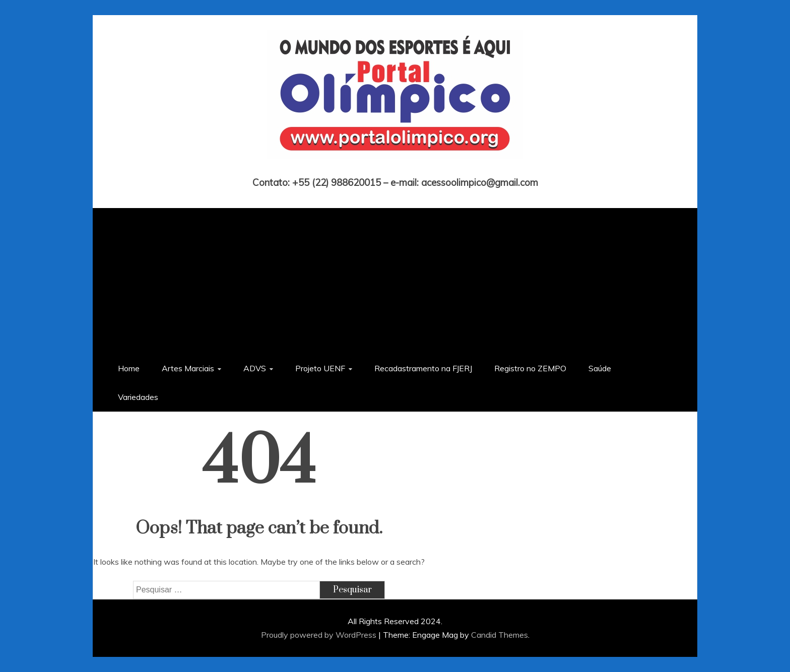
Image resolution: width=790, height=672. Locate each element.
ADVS (255, 368)
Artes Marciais (188, 368)
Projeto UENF (320, 368)
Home (129, 368)
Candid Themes (500, 635)
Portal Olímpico (395, 168)
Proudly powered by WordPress (320, 635)
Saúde (600, 368)
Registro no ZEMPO (530, 368)
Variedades (138, 397)
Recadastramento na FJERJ (423, 368)
